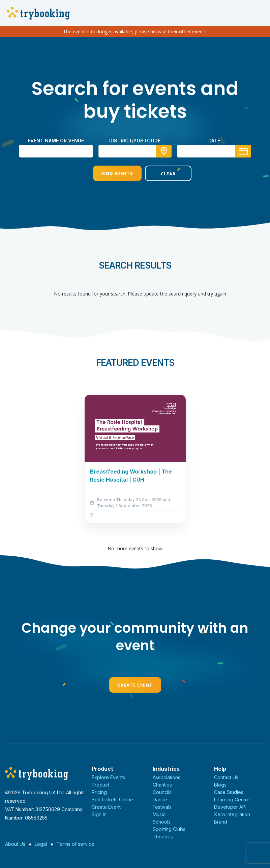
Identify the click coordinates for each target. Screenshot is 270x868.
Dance (160, 800)
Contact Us (226, 777)
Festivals (162, 807)
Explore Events (108, 777)
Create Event (135, 685)
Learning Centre (232, 800)
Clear (161, 174)
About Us (15, 844)
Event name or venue (56, 141)
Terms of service (76, 844)
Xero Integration (232, 814)
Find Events (109, 173)
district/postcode (135, 141)
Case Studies (229, 792)
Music (159, 814)
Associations (167, 777)
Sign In (99, 814)
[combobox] (135, 151)
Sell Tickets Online (112, 800)
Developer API (230, 807)
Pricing (99, 792)
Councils (162, 792)
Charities (162, 785)
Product (100, 785)
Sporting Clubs (169, 829)
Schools (162, 822)
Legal (41, 844)
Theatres (163, 837)
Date (214, 141)
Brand (221, 822)
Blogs (220, 785)
